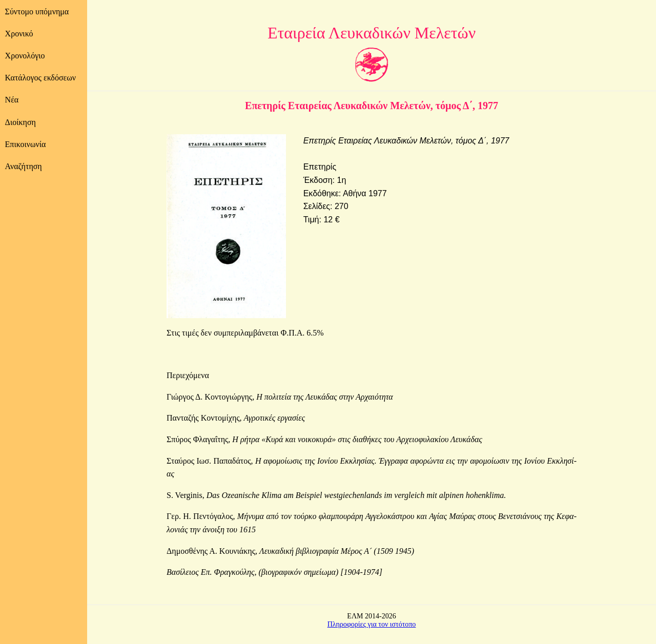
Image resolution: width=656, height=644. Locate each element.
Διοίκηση (20, 122)
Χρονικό (19, 34)
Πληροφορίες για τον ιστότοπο (372, 624)
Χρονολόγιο (25, 56)
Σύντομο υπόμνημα (37, 12)
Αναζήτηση (24, 166)
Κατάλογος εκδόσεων (40, 78)
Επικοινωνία (26, 144)
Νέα (12, 100)
